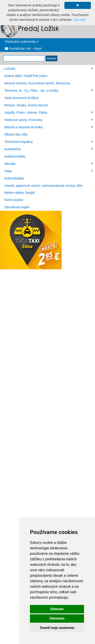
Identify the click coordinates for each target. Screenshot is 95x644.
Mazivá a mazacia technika (49, 127)
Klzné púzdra (14, 200)
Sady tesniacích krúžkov (22, 98)
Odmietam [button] (57, 618)
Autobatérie (49, 149)
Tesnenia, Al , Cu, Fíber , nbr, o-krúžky (49, 91)
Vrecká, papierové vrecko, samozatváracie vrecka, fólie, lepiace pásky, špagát (44, 189)
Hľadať (51, 58)
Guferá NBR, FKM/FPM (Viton (26, 76)
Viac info (79, 20)
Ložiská (49, 69)
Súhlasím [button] (57, 609)
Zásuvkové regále (17, 207)
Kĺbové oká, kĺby (16, 134)
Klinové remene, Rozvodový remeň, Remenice (37, 83)
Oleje (49, 171)
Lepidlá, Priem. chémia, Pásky (49, 112)
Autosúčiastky (14, 178)
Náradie (49, 164)
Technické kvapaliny (49, 142)
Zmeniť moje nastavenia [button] (57, 628)
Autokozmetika (15, 156)
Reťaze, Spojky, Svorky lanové (26, 105)
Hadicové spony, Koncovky (49, 120)
